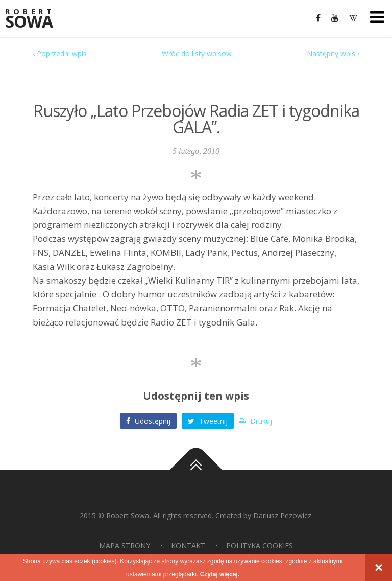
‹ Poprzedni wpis (60, 53)
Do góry (196, 470)
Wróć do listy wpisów (197, 53)
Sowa (36, 19)
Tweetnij (208, 421)
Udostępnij (148, 421)
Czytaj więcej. (219, 574)
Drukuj (255, 421)
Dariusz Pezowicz (282, 515)
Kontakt (188, 545)
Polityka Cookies (260, 545)
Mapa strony (125, 545)
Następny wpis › (333, 53)
